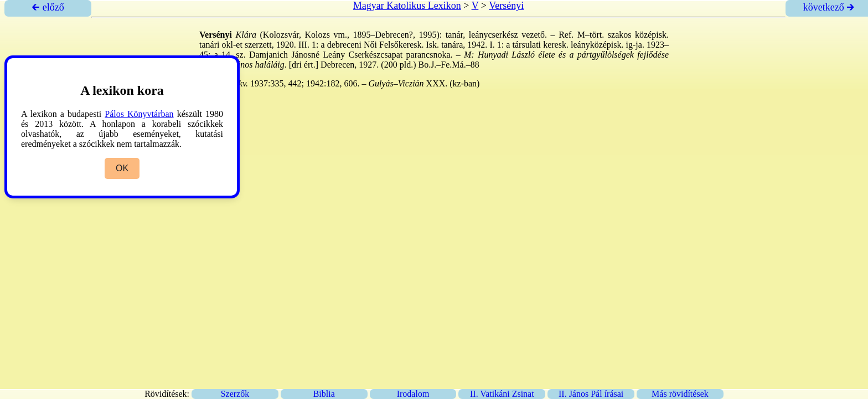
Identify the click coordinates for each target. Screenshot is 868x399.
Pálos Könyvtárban (139, 114)
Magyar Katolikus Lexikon (407, 6)
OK (122, 168)
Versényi (506, 6)
